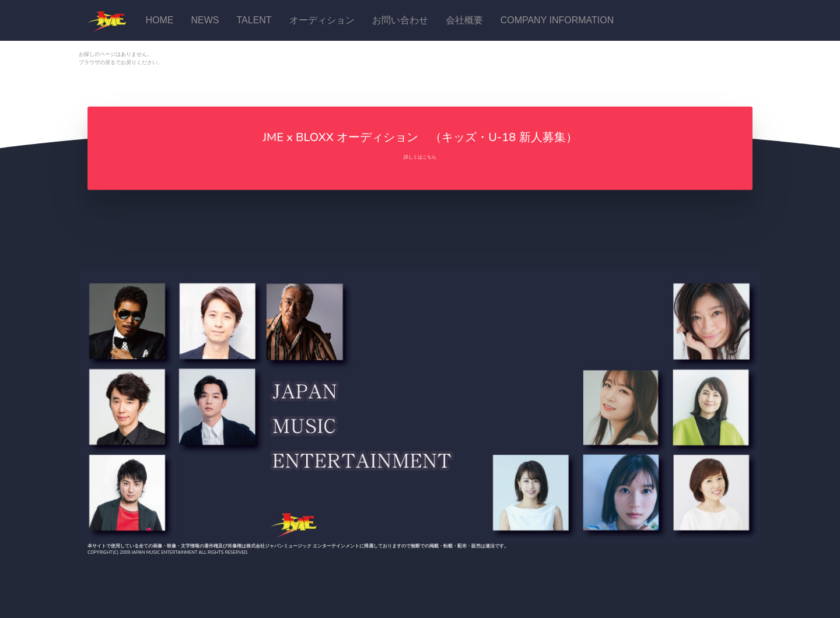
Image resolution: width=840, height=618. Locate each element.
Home (159, 20)
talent (254, 20)
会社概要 (464, 20)
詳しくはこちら (420, 157)
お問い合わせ (400, 20)
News (205, 20)
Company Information (557, 20)
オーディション (322, 20)
